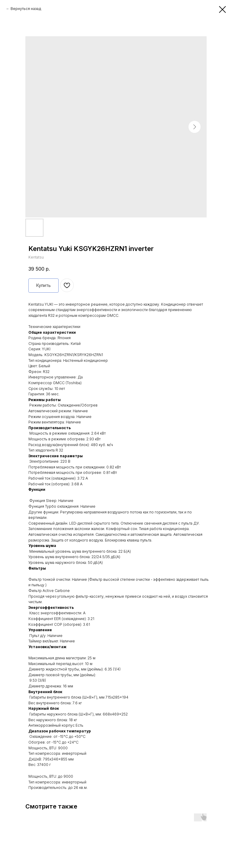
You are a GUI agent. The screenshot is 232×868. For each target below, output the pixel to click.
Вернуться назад (26, 9)
